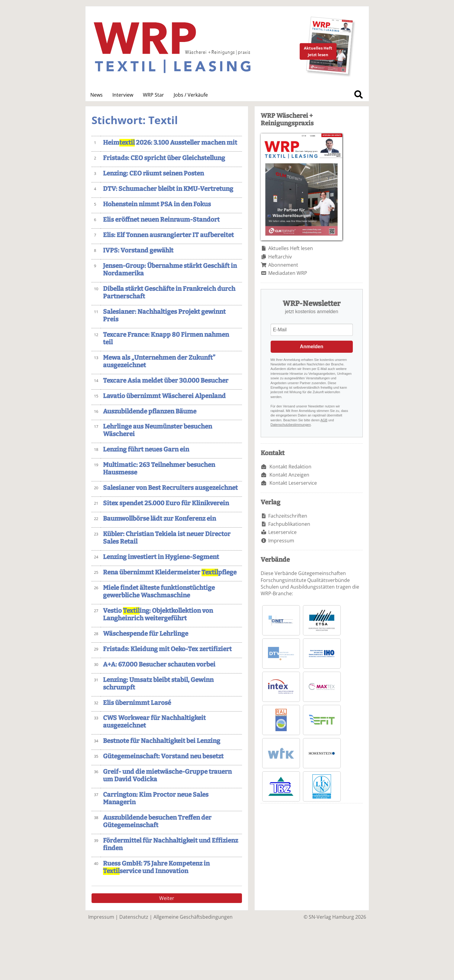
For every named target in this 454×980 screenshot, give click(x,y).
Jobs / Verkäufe (191, 95)
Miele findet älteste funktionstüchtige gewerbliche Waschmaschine (159, 592)
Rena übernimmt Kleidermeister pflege (170, 572)
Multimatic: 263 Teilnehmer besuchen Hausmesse (159, 469)
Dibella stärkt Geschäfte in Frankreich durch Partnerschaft (169, 293)
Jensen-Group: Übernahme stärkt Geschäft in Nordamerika (170, 270)
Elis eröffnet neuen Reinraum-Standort (161, 220)
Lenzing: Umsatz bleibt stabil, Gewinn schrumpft (158, 684)
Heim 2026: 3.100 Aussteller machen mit (170, 143)
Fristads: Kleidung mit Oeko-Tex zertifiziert (167, 649)
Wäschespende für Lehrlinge (146, 634)
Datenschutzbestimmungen (291, 425)
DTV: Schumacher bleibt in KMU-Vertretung (168, 189)
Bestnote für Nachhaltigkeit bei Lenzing (162, 741)
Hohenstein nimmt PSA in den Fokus (157, 204)
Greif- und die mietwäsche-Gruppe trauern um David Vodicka (167, 776)
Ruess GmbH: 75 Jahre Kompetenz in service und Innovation (156, 867)
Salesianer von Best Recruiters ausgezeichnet (170, 488)
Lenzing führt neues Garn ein (146, 450)
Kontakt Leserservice (293, 483)
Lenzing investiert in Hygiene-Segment (161, 557)
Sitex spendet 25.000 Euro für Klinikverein (166, 503)
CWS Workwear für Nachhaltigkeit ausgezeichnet (154, 722)
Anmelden (312, 347)
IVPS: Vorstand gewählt (138, 251)
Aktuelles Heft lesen (291, 248)
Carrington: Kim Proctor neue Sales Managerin (156, 798)
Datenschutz (134, 917)
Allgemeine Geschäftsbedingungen (193, 917)
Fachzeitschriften (288, 516)
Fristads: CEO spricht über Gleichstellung (164, 158)
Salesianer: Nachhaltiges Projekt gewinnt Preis (164, 316)
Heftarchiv (280, 257)
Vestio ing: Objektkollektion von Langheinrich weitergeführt (158, 615)
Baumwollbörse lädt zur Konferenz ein (159, 519)
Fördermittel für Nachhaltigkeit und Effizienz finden (171, 844)
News (97, 95)
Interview (123, 95)
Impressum (281, 541)
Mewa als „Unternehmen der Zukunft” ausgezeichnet (159, 361)
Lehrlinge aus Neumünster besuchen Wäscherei (158, 430)
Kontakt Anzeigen (289, 475)
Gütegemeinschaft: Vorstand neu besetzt (163, 756)
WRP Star (153, 95)
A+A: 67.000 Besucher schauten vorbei (159, 665)
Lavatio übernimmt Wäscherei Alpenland (164, 396)
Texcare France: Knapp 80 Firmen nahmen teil (166, 339)
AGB (324, 420)
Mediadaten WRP (288, 273)
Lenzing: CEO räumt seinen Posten (153, 174)
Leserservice (282, 532)
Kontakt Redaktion (290, 467)
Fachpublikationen (289, 524)
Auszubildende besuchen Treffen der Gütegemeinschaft (157, 821)
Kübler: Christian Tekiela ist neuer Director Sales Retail (167, 538)
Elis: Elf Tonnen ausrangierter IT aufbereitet (168, 235)
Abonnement (283, 265)
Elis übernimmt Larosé (137, 703)
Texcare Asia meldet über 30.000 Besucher (166, 381)
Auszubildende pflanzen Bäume (150, 411)
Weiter (167, 898)
